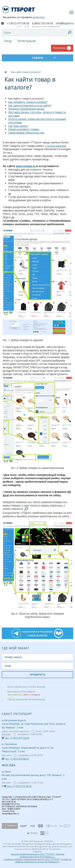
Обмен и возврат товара (24, 129)
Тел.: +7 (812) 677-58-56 (17, 738)
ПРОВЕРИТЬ (38, 675)
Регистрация (27, 41)
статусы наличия (56, 146)
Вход (8, 41)
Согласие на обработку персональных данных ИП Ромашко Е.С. (43, 861)
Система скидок (18, 126)
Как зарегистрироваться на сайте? (30, 105)
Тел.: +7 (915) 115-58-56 (19, 786)
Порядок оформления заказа (26, 109)
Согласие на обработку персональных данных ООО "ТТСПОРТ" (32, 859)
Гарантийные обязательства (26, 133)
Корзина (62, 48)
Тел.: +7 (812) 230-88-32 (17, 759)
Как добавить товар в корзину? (28, 102)
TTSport (19, 8)
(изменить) (39, 17)
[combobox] (37, 32)
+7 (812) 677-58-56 (18, 23)
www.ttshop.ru (26, 166)
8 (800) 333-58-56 (43, 23)
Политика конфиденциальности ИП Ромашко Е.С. (42, 855)
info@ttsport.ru (65, 23)
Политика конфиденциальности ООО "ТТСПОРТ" (33, 854)
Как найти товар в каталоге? (26, 72)
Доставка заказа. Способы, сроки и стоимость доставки (37, 114)
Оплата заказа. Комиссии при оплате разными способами (37, 121)
